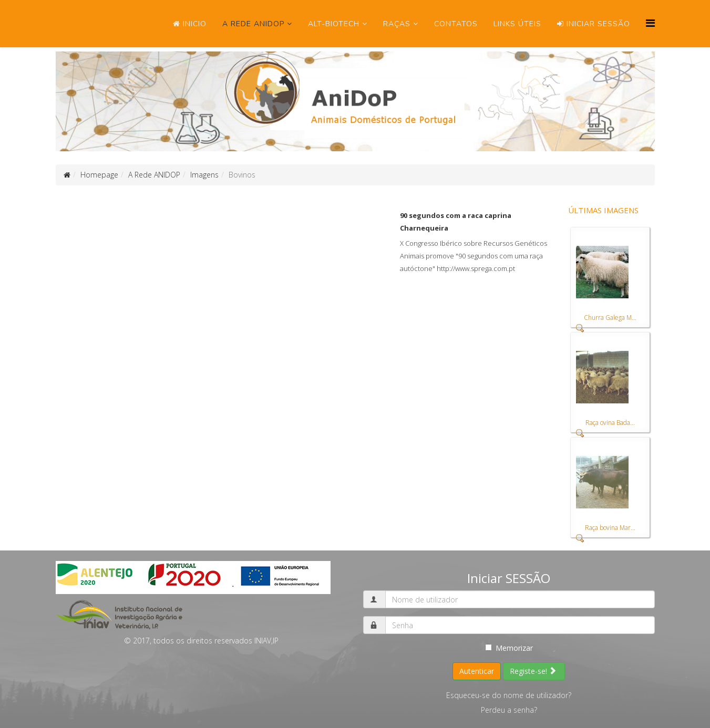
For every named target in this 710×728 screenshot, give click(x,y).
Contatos (456, 24)
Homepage (99, 175)
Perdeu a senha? (509, 710)
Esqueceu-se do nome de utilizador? (509, 695)
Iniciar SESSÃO (594, 24)
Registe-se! (533, 671)
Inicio (190, 24)
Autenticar (477, 671)
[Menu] (650, 23)
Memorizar (509, 648)
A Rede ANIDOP (253, 24)
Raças (397, 24)
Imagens (204, 175)
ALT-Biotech (334, 24)
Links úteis (517, 24)
